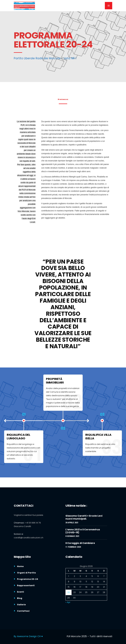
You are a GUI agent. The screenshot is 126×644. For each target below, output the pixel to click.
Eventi (21, 592)
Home (20, 566)
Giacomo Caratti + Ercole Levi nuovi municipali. (84, 517)
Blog (20, 598)
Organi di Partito (26, 573)
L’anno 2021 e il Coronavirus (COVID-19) (83, 531)
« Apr (68, 602)
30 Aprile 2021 (72, 523)
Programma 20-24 (28, 579)
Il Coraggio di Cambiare (80, 543)
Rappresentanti (26, 585)
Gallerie (21, 605)
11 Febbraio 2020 (73, 547)
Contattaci (23, 611)
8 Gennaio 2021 (72, 536)
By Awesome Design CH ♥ (28, 636)
